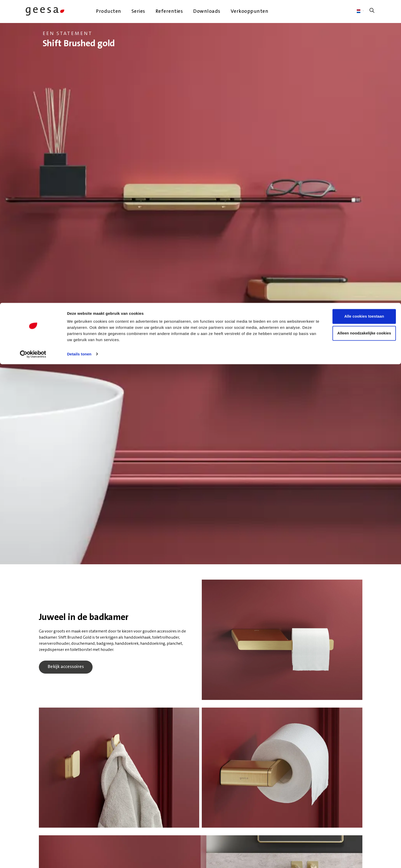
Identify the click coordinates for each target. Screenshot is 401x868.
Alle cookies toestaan (358, 13)
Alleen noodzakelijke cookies (358, 30)
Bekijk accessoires (66, 667)
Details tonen (79, 51)
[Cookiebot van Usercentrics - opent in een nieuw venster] (33, 51)
